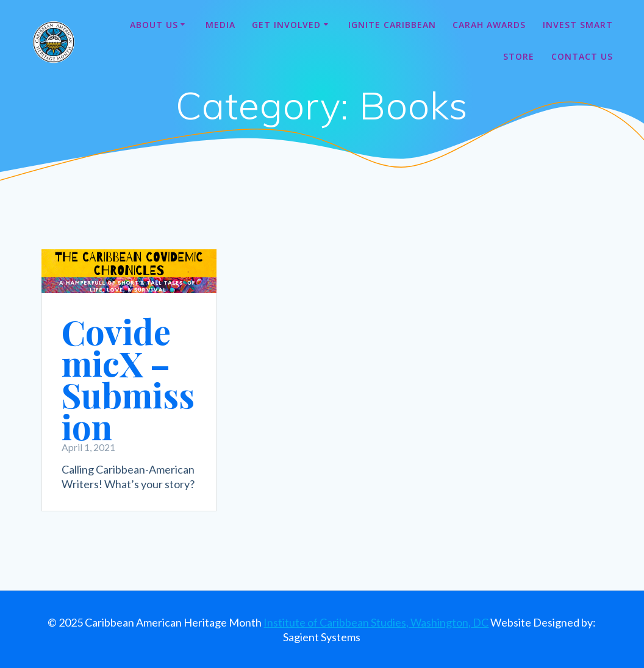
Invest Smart (578, 25)
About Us (154, 25)
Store (519, 56)
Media (220, 25)
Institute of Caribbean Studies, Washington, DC (376, 622)
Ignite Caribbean (392, 25)
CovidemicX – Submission (128, 379)
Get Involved (286, 25)
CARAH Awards (489, 25)
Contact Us (582, 56)
